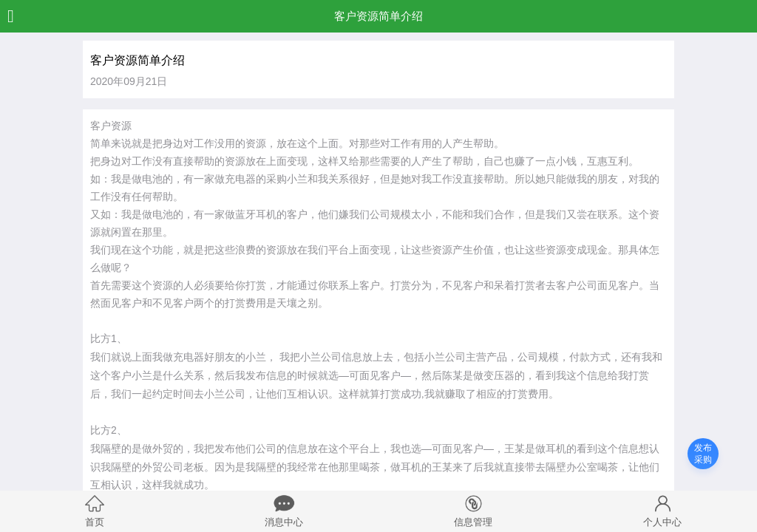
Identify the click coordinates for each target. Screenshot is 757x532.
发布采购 (703, 454)
